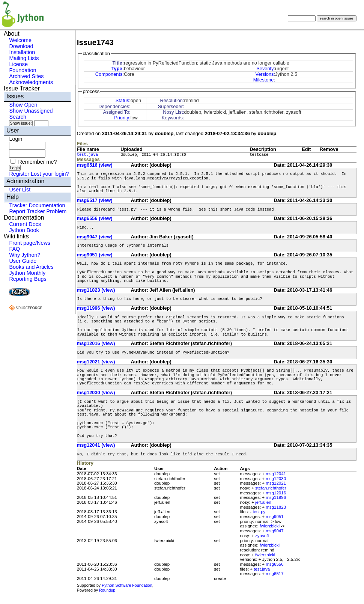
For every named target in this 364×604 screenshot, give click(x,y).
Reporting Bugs (28, 279)
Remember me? (37, 162)
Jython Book (24, 230)
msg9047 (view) (95, 237)
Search (18, 117)
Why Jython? (25, 255)
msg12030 (276, 479)
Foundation (23, 70)
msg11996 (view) (96, 308)
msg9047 (275, 531)
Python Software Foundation (127, 585)
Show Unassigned (31, 111)
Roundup (107, 590)
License (18, 64)
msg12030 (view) (96, 392)
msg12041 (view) (96, 445)
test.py (259, 512)
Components (109, 74)
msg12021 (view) (96, 362)
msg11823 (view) (96, 290)
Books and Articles (31, 267)
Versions (264, 74)
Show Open (23, 105)
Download (21, 46)
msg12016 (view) (96, 343)
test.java (87, 155)
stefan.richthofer (271, 488)
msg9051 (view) (95, 255)
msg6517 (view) (95, 200)
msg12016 (276, 493)
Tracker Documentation (37, 205)
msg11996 (276, 497)
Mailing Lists (24, 58)
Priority (122, 118)
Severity (265, 69)
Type (117, 69)
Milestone (264, 80)
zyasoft (262, 536)
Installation (22, 52)
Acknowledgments (31, 82)
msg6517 (275, 574)
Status (122, 100)
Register (19, 174)
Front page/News (30, 243)
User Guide (23, 261)
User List (20, 190)
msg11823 (276, 507)
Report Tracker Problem (38, 211)
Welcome (20, 40)
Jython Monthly (27, 273)
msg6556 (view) (95, 218)
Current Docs (25, 224)
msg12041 (276, 474)
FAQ (14, 249)
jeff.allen (263, 502)
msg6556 (275, 564)
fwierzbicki (270, 526)
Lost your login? (50, 174)
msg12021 (276, 483)
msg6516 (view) (95, 165)
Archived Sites (26, 76)
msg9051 (275, 517)
